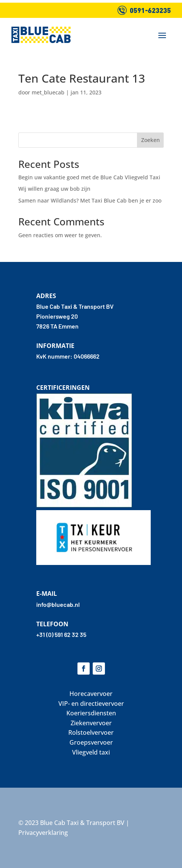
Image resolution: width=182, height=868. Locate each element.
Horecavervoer (91, 694)
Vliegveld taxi (91, 752)
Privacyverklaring (43, 833)
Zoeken (151, 140)
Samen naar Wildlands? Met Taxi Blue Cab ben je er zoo (90, 200)
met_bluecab (48, 92)
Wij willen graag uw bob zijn (54, 189)
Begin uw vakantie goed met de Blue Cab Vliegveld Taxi (89, 177)
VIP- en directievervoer (91, 704)
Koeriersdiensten (91, 713)
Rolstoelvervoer (91, 732)
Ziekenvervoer (91, 723)
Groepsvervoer (91, 742)
